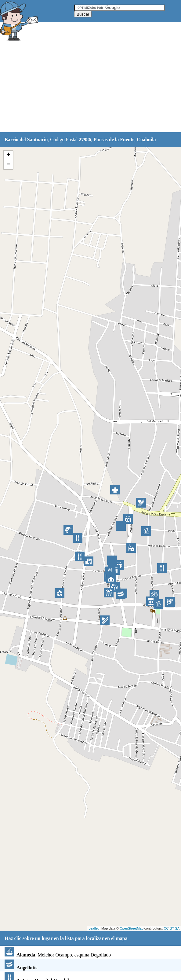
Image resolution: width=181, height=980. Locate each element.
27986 (85, 139)
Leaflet (94, 928)
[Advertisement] (91, 88)
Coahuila (146, 139)
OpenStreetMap (132, 928)
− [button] (8, 165)
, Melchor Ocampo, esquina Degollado (58, 955)
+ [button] (8, 155)
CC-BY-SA (172, 928)
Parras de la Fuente (114, 139)
